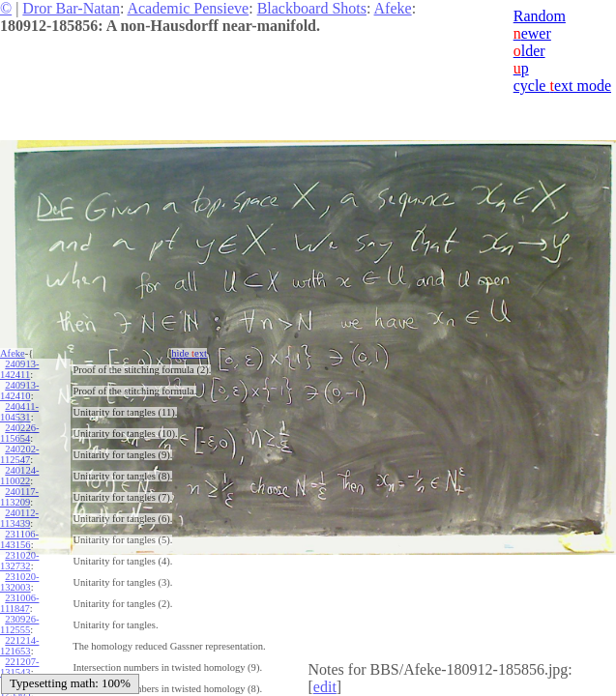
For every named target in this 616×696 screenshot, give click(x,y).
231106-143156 (19, 539)
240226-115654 (19, 433)
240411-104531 (19, 412)
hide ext (189, 353)
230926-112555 (19, 624)
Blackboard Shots (312, 8)
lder (529, 51)
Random (540, 16)
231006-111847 (19, 603)
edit (325, 687)
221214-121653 (19, 646)
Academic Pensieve (188, 8)
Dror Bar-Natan (71, 8)
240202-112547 (19, 454)
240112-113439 (19, 518)
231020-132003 (19, 582)
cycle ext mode (562, 86)
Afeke (393, 8)
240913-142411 (19, 369)
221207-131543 (19, 667)
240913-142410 (19, 391)
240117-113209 (19, 497)
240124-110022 (19, 476)
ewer (532, 33)
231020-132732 (19, 561)
